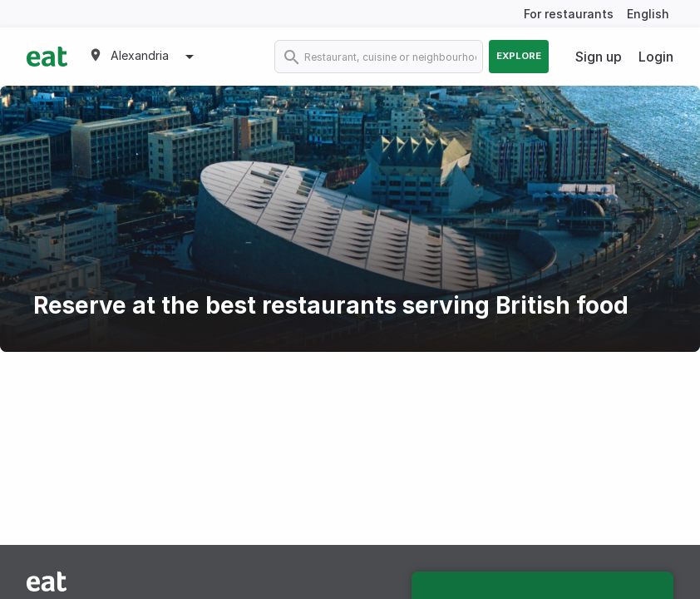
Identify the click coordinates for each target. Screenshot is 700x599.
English (648, 14)
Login (656, 57)
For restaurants (569, 14)
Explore (519, 56)
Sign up (599, 57)
